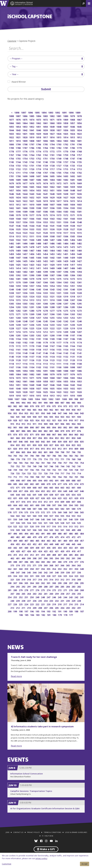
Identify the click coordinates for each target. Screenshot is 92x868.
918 (71, 420)
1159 (32, 349)
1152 (79, 349)
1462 (66, 250)
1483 (73, 243)
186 (21, 615)
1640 (52, 194)
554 (68, 516)
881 (51, 431)
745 (57, 466)
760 (49, 463)
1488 (39, 243)
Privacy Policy (34, 832)
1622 (25, 201)
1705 (59, 172)
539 (77, 519)
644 (18, 494)
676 (65, 484)
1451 (66, 254)
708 (38, 477)
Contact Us (18, 832)
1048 (39, 385)
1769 (73, 151)
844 (32, 441)
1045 (59, 385)
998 (76, 399)
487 (65, 533)
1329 (73, 293)
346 (24, 572)
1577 (32, 215)
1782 (59, 148)
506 (35, 530)
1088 (66, 371)
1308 (66, 300)
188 (77, 611)
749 (35, 466)
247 (49, 597)
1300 (46, 303)
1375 (59, 279)
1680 (79, 180)
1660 (66, 187)
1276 (59, 310)
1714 (73, 169)
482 (18, 537)
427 (24, 551)
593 (77, 505)
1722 (18, 169)
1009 (79, 395)
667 (40, 487)
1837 (59, 130)
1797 (32, 144)
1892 (58, 112)
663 (63, 487)
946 (65, 413)
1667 (18, 187)
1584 (59, 211)
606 (79, 501)
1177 (59, 342)
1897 (24, 112)
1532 (39, 229)
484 (82, 533)
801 (46, 452)
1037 (39, 388)
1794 (52, 144)
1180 (39, 342)
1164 (73, 346)
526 (74, 523)
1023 (59, 392)
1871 (52, 119)
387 (21, 562)
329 (43, 576)
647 (77, 491)
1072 (25, 378)
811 (65, 448)
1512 (25, 236)
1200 (52, 335)
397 (40, 558)
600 (38, 505)
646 (82, 491)
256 (74, 593)
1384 (73, 275)
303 (38, 583)
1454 (46, 254)
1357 (32, 286)
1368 (32, 282)
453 (29, 544)
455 (18, 544)
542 (60, 519)
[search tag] (46, 66)
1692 (73, 176)
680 (43, 484)
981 (21, 406)
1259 (25, 318)
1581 (79, 211)
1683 (59, 180)
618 (13, 501)
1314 (25, 300)
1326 (18, 296)
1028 (25, 392)
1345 (39, 289)
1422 (39, 264)
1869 (66, 119)
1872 (46, 119)
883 (40, 431)
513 (71, 526)
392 (68, 558)
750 (29, 466)
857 (35, 438)
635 (68, 494)
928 (15, 420)
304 (32, 583)
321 (13, 579)
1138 (25, 356)
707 (43, 477)
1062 (18, 381)
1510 (39, 236)
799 (57, 452)
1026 (39, 392)
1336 (25, 293)
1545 (25, 226)
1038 (32, 388)
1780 (73, 148)
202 (74, 608)
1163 (79, 346)
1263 (73, 314)
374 (18, 565)
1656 (18, 190)
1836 (66, 130)
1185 (79, 339)
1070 (39, 378)
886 (24, 431)
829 (40, 445)
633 (79, 494)
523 (15, 526)
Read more (16, 676)
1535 (18, 229)
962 (51, 410)
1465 (46, 250)
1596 (52, 208)
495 (21, 533)
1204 (25, 335)
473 (68, 537)
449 (51, 544)
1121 (66, 360)
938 (35, 417)
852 (63, 438)
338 (68, 572)
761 (43, 463)
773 (51, 459)
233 (51, 601)
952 (32, 413)
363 (79, 565)
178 (66, 615)
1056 (59, 381)
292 (24, 586)
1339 (79, 289)
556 (57, 516)
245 (60, 597)
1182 (25, 342)
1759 (66, 155)
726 (13, 473)
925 (32, 420)
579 (79, 509)
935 (51, 417)
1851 (39, 126)
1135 (46, 356)
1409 (52, 268)
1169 (39, 346)
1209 (66, 332)
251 (27, 597)
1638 (66, 194)
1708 (39, 172)
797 (68, 452)
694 (40, 480)
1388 (46, 275)
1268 (39, 314)
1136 (39, 356)
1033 (66, 388)
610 (57, 501)
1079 (52, 374)
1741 (39, 162)
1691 (79, 176)
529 (57, 523)
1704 (66, 172)
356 (43, 569)
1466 (39, 250)
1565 (39, 218)
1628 (59, 197)
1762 (46, 155)
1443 (46, 257)
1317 (79, 296)
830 (35, 445)
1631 (39, 197)
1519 (52, 233)
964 (40, 410)
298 (65, 583)
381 (54, 562)
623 (60, 498)
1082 (32, 374)
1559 (79, 218)
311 (68, 579)
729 (71, 470)
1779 (79, 148)
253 (15, 597)
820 (15, 448)
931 (74, 417)
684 (21, 484)
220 (49, 604)
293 (18, 586)
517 (49, 526)
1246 (39, 321)
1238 (18, 325)
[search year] (46, 74)
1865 (18, 123)
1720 (32, 169)
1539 (66, 226)
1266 (52, 314)
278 (27, 590)
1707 (46, 172)
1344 (46, 289)
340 (57, 572)
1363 (66, 282)
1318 (73, 296)
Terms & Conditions (52, 832)
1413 (25, 268)
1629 (52, 197)
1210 (59, 332)
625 (49, 498)
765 (21, 463)
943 (82, 413)
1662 (52, 187)
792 (21, 455)
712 (15, 477)
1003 (44, 399)
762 (38, 463)
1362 (73, 282)
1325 (25, 296)
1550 (66, 222)
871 (32, 434)
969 (13, 410)
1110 (66, 364)
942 (13, 417)
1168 (46, 346)
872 (27, 434)
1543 (39, 226)
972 (71, 406)
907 (57, 424)
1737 (66, 162)
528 (63, 523)
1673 (52, 183)
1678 (18, 183)
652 (49, 491)
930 (79, 417)
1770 (66, 151)
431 (77, 547)
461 (60, 540)
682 (32, 484)
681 (38, 484)
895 (49, 427)
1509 (46, 236)
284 (68, 586)
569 (60, 512)
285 (63, 586)
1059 (39, 381)
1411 (39, 268)
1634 (18, 197)
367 (57, 565)
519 (38, 526)
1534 (25, 229)
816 (38, 448)
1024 (52, 392)
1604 (73, 204)
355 (49, 569)
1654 (32, 190)
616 (24, 501)
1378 (39, 279)
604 (15, 505)
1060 (32, 381)
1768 (79, 151)
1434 (32, 261)
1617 (59, 201)
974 (60, 406)
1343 (52, 289)
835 (82, 441)
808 (82, 448)
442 (15, 547)
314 (51, 579)
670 (24, 487)
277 (32, 590)
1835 (73, 130)
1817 (46, 137)
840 (54, 441)
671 (18, 487)
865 (65, 434)
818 (27, 448)
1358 (25, 286)
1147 (39, 353)
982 (15, 406)
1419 (59, 264)
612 (46, 501)
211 (24, 608)
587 (35, 509)
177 (71, 615)
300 (54, 583)
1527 (73, 229)
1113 (46, 364)
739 (15, 470)
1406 (73, 268)
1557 (18, 222)
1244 (52, 321)
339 (63, 572)
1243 (59, 321)
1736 (73, 162)
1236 (32, 325)
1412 (32, 268)
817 (32, 448)
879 (63, 431)
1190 (46, 339)
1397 (59, 272)
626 (43, 498)
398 (35, 558)
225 (21, 604)
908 (51, 424)
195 (38, 611)
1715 (66, 169)
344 (35, 572)
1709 (32, 172)
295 (82, 583)
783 (71, 455)
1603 (79, 204)
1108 (79, 364)
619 (82, 498)
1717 (52, 169)
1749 (59, 158)
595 (65, 505)
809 (77, 448)
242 (77, 597)
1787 (25, 148)
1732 (25, 165)
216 (71, 604)
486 (71, 533)
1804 (59, 141)
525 (79, 523)
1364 (59, 282)
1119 (79, 360)
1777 (18, 151)
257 (68, 593)
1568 (18, 218)
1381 (18, 279)
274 (49, 590)
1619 (46, 201)
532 (40, 523)
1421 (46, 264)
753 (13, 466)
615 (29, 501)
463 (49, 540)
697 (24, 480)
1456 (32, 254)
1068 (52, 378)
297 (71, 583)
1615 (73, 201)
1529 (59, 229)
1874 (32, 119)
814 (49, 448)
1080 (46, 374)
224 (27, 604)
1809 (25, 141)
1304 (18, 303)
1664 (39, 187)
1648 (73, 190)
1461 (73, 250)
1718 (46, 169)
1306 (79, 300)
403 (82, 555)
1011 (66, 395)
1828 (46, 134)
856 (40, 438)
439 (32, 547)
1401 (32, 272)
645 (13, 494)
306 (21, 583)
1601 (18, 208)
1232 (59, 325)
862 (82, 434)
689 (68, 480)
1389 (39, 275)
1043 (73, 385)
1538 (73, 226)
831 (29, 445)
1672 (59, 183)
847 (15, 441)
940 (24, 417)
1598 (39, 208)
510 (13, 530)
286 (57, 586)
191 (60, 611)
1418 (66, 264)
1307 (73, 300)
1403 (18, 272)
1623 (18, 201)
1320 (59, 296)
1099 (66, 367)
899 (27, 427)
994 (24, 402)
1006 (24, 399)
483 (13, 537)
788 (43, 455)
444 (79, 544)
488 (60, 533)
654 (38, 491)
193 (49, 611)
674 (77, 484)
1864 (25, 123)
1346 (32, 289)
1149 (25, 353)
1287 (59, 307)
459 (71, 540)
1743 (25, 162)
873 (21, 434)
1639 (59, 194)
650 (60, 491)
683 (27, 484)
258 (63, 593)
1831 (25, 134)
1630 (46, 197)
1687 (32, 180)
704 (60, 477)
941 (18, 417)
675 (71, 484)
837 (71, 441)
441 (21, 547)
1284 (79, 307)
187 (82, 611)
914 (18, 424)
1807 (39, 141)
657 (21, 491)
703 (65, 477)
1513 (18, 236)
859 (24, 438)
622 (65, 498)
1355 (46, 286)
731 (60, 470)
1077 (66, 374)
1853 (25, 126)
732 (54, 470)
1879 (73, 116)
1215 (25, 332)
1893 (51, 112)
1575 (46, 215)
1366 (46, 282)
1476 (46, 247)
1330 (66, 293)
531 (46, 523)
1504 (79, 236)
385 (32, 562)
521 (27, 526)
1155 (59, 349)
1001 (58, 399)
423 (46, 551)
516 (54, 526)
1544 (32, 226)
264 (29, 593)
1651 (52, 190)
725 (18, 473)
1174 (79, 342)
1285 (73, 307)
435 (54, 547)
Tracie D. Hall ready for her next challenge (34, 657)
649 (65, 491)
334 (15, 576)
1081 (39, 374)
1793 (59, 144)
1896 (31, 112)
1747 (73, 158)
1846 (73, 126)
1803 (66, 141)
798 (63, 452)
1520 (46, 233)
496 (15, 533)
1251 (79, 318)
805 (24, 452)
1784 (46, 148)
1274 (73, 310)
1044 (66, 385)
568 (65, 512)
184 (32, 615)
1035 (52, 388)
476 (51, 537)
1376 (52, 279)
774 (46, 459)
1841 (32, 130)
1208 (73, 332)
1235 (39, 325)
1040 (18, 388)
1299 (52, 303)
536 (18, 523)
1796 (39, 144)
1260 (18, 318)
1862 (39, 123)
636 (63, 494)
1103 (39, 367)
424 (40, 551)
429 (13, 551)
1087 (73, 371)
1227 (18, 328)
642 (29, 494)
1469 (18, 250)
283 (74, 586)
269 (77, 590)
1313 (32, 300)
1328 (79, 293)
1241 (73, 321)
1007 (17, 399)
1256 (46, 318)
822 (79, 445)
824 (68, 445)
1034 (59, 388)
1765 (25, 155)
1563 (52, 218)
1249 (18, 321)
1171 (25, 346)
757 (65, 463)
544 (49, 519)
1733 (18, 165)
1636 (79, 194)
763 (32, 463)
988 (57, 402)
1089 (59, 371)
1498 (46, 240)
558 (46, 516)
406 (65, 555)
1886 (25, 116)
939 (29, 417)
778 (24, 459)
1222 (52, 328)
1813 (73, 137)
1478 (32, 247)
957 (79, 410)
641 (35, 494)
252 (21, 597)
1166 (59, 346)
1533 (32, 229)
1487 (46, 243)
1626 (73, 197)
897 (38, 427)
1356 (39, 286)
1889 (78, 112)
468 (21, 540)
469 (15, 540)
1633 (25, 197)
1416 (79, 264)
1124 (46, 360)
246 (54, 597)
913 (24, 424)
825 (63, 445)
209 (35, 608)
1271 (18, 314)
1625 (79, 197)
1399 (46, 272)
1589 (25, 211)
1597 (46, 208)
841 (49, 441)
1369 (25, 282)
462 (54, 540)
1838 (52, 130)
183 (38, 615)
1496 (59, 240)
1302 (32, 303)
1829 (39, 134)
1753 (32, 158)
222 (38, 604)
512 (77, 526)
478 (40, 537)
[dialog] (46, 860)
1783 (52, 148)
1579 (18, 215)
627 (38, 498)
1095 (18, 371)
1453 (52, 254)
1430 (59, 261)
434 (60, 547)
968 (18, 410)
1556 (25, 222)
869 (43, 434)
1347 (25, 289)
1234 (46, 325)
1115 (32, 364)
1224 (39, 328)
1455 (39, 254)
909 (46, 424)
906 (63, 424)
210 (29, 608)
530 (51, 523)
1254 (59, 318)
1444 (39, 257)
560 (35, 516)
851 (68, 438)
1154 (66, 349)
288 (46, 586)
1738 (59, 162)
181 (49, 615)
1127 (25, 360)
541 (65, 519)
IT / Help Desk (48, 836)
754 (82, 463)
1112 (52, 364)
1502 (18, 240)
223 (32, 604)
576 (21, 512)
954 (21, 413)
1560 (73, 218)
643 (24, 494)
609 (63, 501)
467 (27, 540)
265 (24, 593)
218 (60, 604)
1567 (25, 218)
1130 (79, 356)
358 (32, 569)
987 (63, 402)
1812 (79, 137)
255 (79, 593)
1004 (38, 399)
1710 (25, 172)
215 (77, 604)
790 (32, 455)
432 (71, 547)
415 (15, 555)
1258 (32, 318)
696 (29, 480)
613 (40, 501)
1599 (32, 208)
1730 (39, 165)
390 (79, 558)
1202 (39, 335)
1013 (52, 395)
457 (82, 540)
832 (24, 445)
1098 (73, 367)
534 (29, 523)
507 (29, 530)
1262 (79, 314)
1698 (32, 176)
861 (13, 438)
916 (82, 420)
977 (43, 406)
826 (57, 445)
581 (68, 509)
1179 (46, 342)
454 (24, 544)
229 (74, 601)
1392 (18, 275)
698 (18, 480)
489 (54, 533)
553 (74, 516)
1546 (18, 226)
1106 (18, 367)
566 (77, 512)
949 (49, 413)
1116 (25, 364)
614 (35, 501)
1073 (18, 378)
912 (29, 424)
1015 (39, 395)
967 (24, 410)
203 (68, 608)
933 (63, 417)
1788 (18, 148)
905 (68, 424)
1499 (39, 240)
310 (74, 579)
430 (82, 547)
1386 (59, 275)
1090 (52, 371)
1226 (25, 328)
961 (57, 410)
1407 (66, 268)
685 (15, 484)
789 (38, 455)
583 (57, 509)
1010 (73, 395)
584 (51, 509)
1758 (73, 155)
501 (63, 530)
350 (77, 569)
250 (32, 597)
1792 (66, 144)
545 (43, 519)
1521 (39, 233)
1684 (52, 180)
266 (18, 593)
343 (40, 572)
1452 (59, 254)
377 (77, 562)
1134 (52, 356)
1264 (66, 314)
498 (79, 530)
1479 (25, 247)
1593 (73, 208)
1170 (32, 346)
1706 (52, 172)
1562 (59, 218)
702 (71, 477)
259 (57, 593)
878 (68, 431)
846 (21, 441)
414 (21, 555)
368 (51, 565)
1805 (52, 141)
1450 (73, 254)
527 (68, 523)
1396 (66, 272)
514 (65, 526)
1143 (66, 353)
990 (46, 402)
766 (15, 463)
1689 (18, 180)
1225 (32, 328)
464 (43, 540)
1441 (59, 257)
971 (77, 406)
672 (13, 487)
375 (13, 565)
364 (74, 565)
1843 (18, 130)
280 (15, 590)
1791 (73, 144)
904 (74, 424)
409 (49, 555)
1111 (59, 364)
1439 (73, 257)
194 (43, 611)
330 (38, 576)
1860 (52, 123)
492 (38, 533)
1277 (52, 310)
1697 (39, 176)
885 (29, 431)
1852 (32, 126)
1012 (59, 395)
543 (54, 519)
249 (38, 597)
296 (77, 583)
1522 (32, 233)
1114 (39, 364)
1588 (32, 211)
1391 (25, 275)
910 (40, 424)
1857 (73, 123)
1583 (66, 211)
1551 (59, 222)
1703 (73, 172)
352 (65, 569)
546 (38, 519)
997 (82, 399)
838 (65, 441)
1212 (46, 332)
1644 (25, 194)
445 (74, 544)
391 (74, 558)
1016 (32, 395)
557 (51, 516)
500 (68, 530)
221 (43, 604)
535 (24, 523)
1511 (32, 236)
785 (60, 455)
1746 (79, 158)
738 (21, 470)
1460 (79, 250)
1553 (46, 222)
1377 (46, 279)
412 (32, 555)
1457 (25, 254)
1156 (52, 349)
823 (74, 445)
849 (79, 438)
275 (43, 590)
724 (24, 473)
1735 (79, 162)
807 (13, 452)
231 (63, 601)
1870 (59, 119)
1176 (66, 342)
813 (54, 448)
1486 (52, 243)
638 (51, 494)
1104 (32, 367)
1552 (52, 222)
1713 (79, 169)
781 (82, 455)
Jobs (8, 832)
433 (65, 547)
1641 (46, 194)
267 (13, 593)
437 (43, 547)
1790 (79, 144)
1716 (59, 169)
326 (60, 576)
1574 (52, 215)
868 (49, 434)
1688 (25, 180)
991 (40, 402)
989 (51, 402)
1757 (79, 155)
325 (65, 576)
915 (13, 424)
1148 (32, 353)
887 (18, 431)
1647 (79, 190)
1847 (66, 126)
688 (74, 480)
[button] (84, 3)
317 (35, 579)
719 (51, 473)
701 (77, 477)
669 (29, 487)
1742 (32, 162)
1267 (46, 314)
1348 (18, 289)
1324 (32, 296)
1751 (46, 158)
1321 (52, 296)
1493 (79, 240)
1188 (59, 339)
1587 (39, 211)
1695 (52, 176)
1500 (32, 240)
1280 (32, 310)
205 (57, 608)
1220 (66, 328)
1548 (79, 222)
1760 (59, 155)
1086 (79, 371)
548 (27, 519)
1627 (66, 197)
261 (46, 593)
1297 (66, 303)
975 (54, 406)
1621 (32, 201)
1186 (73, 339)
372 (29, 565)
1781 (66, 148)
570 (54, 512)
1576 (39, 215)
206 (51, 608)
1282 (18, 310)
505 (40, 530)
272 (60, 590)
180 (55, 615)
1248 (25, 321)
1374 (66, 279)
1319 (66, 296)
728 (77, 470)
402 (13, 558)
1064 (79, 378)
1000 (65, 399)
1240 (79, 321)
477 (46, 537)
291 (29, 586)
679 (49, 484)
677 (60, 484)
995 (18, 402)
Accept (85, 864)
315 (46, 579)
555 (63, 516)
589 (24, 509)
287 (51, 586)
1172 (18, 346)
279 (21, 590)
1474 (59, 247)
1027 (32, 392)
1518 (59, 233)
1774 (39, 151)
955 (15, 413)
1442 (52, 257)
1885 (32, 116)
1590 (18, 211)
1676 (32, 183)
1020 (79, 392)
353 (60, 569)
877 (74, 431)
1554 (39, 222)
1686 (39, 180)
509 (18, 530)
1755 (18, 158)
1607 (52, 204)
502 (57, 530)
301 (49, 583)
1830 (32, 134)
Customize (7, 864)
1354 (52, 286)
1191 (39, 339)
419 (68, 551)
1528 (66, 229)
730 (65, 470)
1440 (66, 257)
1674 (46, 183)
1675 (39, 183)
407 (60, 555)
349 (82, 569)
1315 (18, 300)
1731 (32, 165)
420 (63, 551)
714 (79, 473)
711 (21, 477)
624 (54, 498)
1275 (66, 310)
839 (60, 441)
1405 (79, 268)
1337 (18, 293)
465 (38, 540)
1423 (32, 264)
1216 (18, 332)
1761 (52, 155)
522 (21, 526)
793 (15, 455)
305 (27, 583)
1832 (18, 134)
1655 (25, 190)
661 (74, 487)
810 (71, 448)
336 (79, 572)
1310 (52, 300)
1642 (39, 194)
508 (24, 530)
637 (57, 494)
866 (60, 434)
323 (77, 576)
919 (65, 420)
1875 (25, 119)
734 (43, 470)
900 (21, 427)
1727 (59, 165)
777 (29, 459)
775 (40, 459)
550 (15, 519)
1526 (79, 229)
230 (68, 601)
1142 (73, 353)
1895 (37, 112)
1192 (32, 339)
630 (21, 498)
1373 (73, 279)
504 (46, 530)
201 (79, 608)
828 (46, 445)
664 (57, 487)
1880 (66, 116)
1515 (79, 233)
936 (46, 417)
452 (35, 544)
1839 (46, 130)
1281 (25, 310)
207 (46, 608)
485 (77, 533)
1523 (25, 233)
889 (82, 427)
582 (63, 509)
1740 (46, 162)
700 (82, 477)
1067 (59, 378)
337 (74, 572)
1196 (79, 335)
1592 (79, 208)
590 (18, 509)
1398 (52, 272)
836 (77, 441)
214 (82, 604)
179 (60, 615)
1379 (32, 279)
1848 (59, 126)
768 (79, 459)
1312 (39, 300)
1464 (52, 250)
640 (40, 494)
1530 (52, 229)
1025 (46, 392)
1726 (66, 165)
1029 (18, 392)
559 (40, 516)
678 (54, 484)
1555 (32, 222)
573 (38, 512)
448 (57, 544)
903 (79, 424)
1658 (79, 187)
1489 (32, 243)
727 (82, 470)
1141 (79, 353)
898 (32, 427)
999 (71, 399)
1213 (39, 332)
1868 (73, 119)
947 (60, 413)
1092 (39, 371)
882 (46, 431)
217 (65, 604)
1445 (32, 257)
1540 (59, 226)
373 (24, 565)
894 (54, 427)
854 (51, 438)
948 (54, 413)
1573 (59, 215)
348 (13, 572)
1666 (25, 187)
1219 (73, 328)
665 (51, 487)
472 (74, 537)
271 (65, 590)
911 (35, 424)
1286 (66, 307)
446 (68, 544)
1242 (66, 321)
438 (38, 547)
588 (29, 509)
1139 (18, 356)
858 (29, 438)
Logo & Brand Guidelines (76, 832)
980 (27, 406)
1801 (79, 141)
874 (15, 434)
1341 (66, 289)
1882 (52, 116)
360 (21, 569)
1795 (46, 144)
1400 (39, 272)
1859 (59, 123)
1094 (25, 371)
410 (43, 555)
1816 (52, 137)
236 (35, 601)
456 (13, 544)
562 (24, 516)
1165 (66, 346)
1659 (73, 187)
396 (46, 558)
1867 (79, 119)
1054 (73, 381)
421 (57, 551)
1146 (46, 353)
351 (71, 569)
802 (40, 452)
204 (63, 608)
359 (27, 569)
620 (77, 498)
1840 (39, 130)
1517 (66, 233)
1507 (59, 236)
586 (40, 509)
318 (29, 579)
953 (27, 413)
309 (79, 579)
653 (43, 491)
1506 (66, 236)
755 (77, 463)
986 (68, 402)
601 (32, 505)
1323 (39, 296)
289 (40, 586)
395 (51, 558)
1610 (32, 204)
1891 (65, 112)
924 (38, 420)
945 (71, 413)
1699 (25, 176)
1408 (59, 268)
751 (24, 466)
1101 (52, 367)
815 (43, 448)
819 (21, 448)
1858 (66, 123)
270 (71, 590)
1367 (39, 282)
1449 (79, 254)
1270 (25, 314)
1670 (73, 183)
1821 (18, 137)
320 (18, 579)
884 (35, 431)
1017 (25, 395)
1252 (73, 318)
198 (21, 611)
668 (35, 487)
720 (46, 473)
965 (35, 410)
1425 (18, 264)
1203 (32, 335)
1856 (79, 123)
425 (35, 551)
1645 (18, 194)
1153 (73, 349)
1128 (18, 360)
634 (74, 494)
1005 (31, 399)
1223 (46, 328)
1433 (39, 261)
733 (49, 470)
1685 (46, 180)
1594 (66, 208)
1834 (79, 130)
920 (60, 420)
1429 (66, 261)
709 (32, 477)
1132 (66, 356)
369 (46, 565)
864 (71, 434)
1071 (32, 378)
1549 (73, 222)
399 (29, 558)
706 (49, 477)
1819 (32, 137)
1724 (79, 165)
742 (74, 466)
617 (18, 501)
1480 (18, 247)
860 (18, 438)
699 (13, 480)
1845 (79, 126)
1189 (52, 339)
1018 (18, 395)
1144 (59, 353)
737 (27, 470)
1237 (25, 325)
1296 (73, 303)
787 (49, 455)
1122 (59, 360)
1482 (79, 243)
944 (77, 413)
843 (38, 441)
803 (35, 452)
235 (40, 601)
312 (63, 579)
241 (82, 597)
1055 (66, 381)
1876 (18, 119)
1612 (18, 204)
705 (54, 477)
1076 (73, 374)
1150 (18, 353)
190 (65, 611)
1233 (52, 325)
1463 (59, 250)
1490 (25, 243)
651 (54, 491)
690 (63, 480)
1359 (18, 286)
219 (54, 604)
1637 (73, 194)
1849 (52, 126)
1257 (39, 318)
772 (57, 459)
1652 (46, 190)
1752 (39, 158)
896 (43, 427)
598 (49, 505)
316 (40, 579)
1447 (18, 257)
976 (49, 406)
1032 (73, 388)
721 (40, 473)
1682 (66, 180)
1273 (79, 310)
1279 (39, 310)
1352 (66, 286)
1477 (39, 247)
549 (21, 519)
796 (74, 452)
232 (57, 601)
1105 (25, 367)
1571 (73, 215)
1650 (59, 190)
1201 (46, 335)
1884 (39, 116)
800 (51, 452)
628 (32, 498)
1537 (79, 226)
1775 (32, 151)
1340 (73, 289)
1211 (52, 332)
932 (68, 417)
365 (68, 565)
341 (51, 572)
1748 (66, 158)
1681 (73, 180)
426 (29, 551)
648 (71, 491)
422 (51, 551)
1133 (59, 356)
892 (65, 427)
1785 (39, 148)
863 (77, 434)
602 (27, 505)
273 (54, 590)
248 (43, 597)
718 (57, 473)
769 (74, 459)
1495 (66, 240)
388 (15, 562)
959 (68, 410)
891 (71, 427)
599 (43, 505)
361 (15, 569)
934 (57, 417)
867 (54, 434)
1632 (32, 197)
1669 (79, 183)
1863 (32, 123)
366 (63, 565)
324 (71, 576)
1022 (66, 392)
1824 (73, 134)
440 (27, 547)
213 (13, 608)
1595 (59, 208)
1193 (25, 339)
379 (65, 562)
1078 (59, 374)
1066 (66, 378)
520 (32, 526)
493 (32, 533)
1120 (73, 360)
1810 (18, 141)
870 (38, 434)
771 (63, 459)
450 (46, 544)
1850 (46, 126)
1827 (52, 134)
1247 (32, 321)
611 (51, 501)
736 (32, 470)
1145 (52, 353)
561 (29, 516)
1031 (79, 388)
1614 (79, 201)
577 (15, 512)
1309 (59, 300)
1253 (66, 318)
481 (24, 537)
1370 (18, 282)
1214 (32, 332)
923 (43, 420)
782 (77, 455)
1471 (79, 247)
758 (60, 463)
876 (79, 431)
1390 (32, 275)
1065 (73, 378)
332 (27, 576)
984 (79, 402)
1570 (79, 215)
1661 (59, 187)
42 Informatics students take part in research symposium (42, 726)
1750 (52, 158)
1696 (46, 176)
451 (40, 544)
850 (74, 438)
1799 (18, 144)
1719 (39, 169)
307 (15, 583)
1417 (73, 264)
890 (77, 427)
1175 (73, 342)
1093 (32, 371)
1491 (18, 243)
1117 (18, 364)
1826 (59, 134)
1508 (52, 236)
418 (74, 551)
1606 (59, 204)
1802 (73, 141)
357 (38, 569)
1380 (25, 279)
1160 (25, 349)
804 (29, 452)
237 (29, 601)
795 (79, 452)
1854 (18, 126)
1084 (18, 374)
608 (68, 501)
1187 (66, 339)
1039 (25, 388)
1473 (66, 247)
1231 (66, 325)
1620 (39, 201)
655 (32, 491)
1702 (79, 172)
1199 (59, 335)
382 (49, 562)
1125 (39, 360)
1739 (52, 162)
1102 (46, 367)
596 (60, 505)
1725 (73, 165)
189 (71, 611)
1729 (46, 165)
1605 (66, 204)
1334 (39, 293)
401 (18, 558)
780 (13, 459)
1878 (79, 116)
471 (79, 537)
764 (27, 463)
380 (60, 562)
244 (65, 597)
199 (15, 611)
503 (51, 530)
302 (43, 583)
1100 (59, 367)
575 (27, 512)
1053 (79, 381)
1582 (73, 211)
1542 (46, 226)
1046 (52, 385)
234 (46, 601)
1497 (52, 240)
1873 (39, 119)
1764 (32, 155)
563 (18, 516)
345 (29, 572)
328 (49, 576)
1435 (25, 261)
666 (46, 487)
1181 (32, 342)
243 (71, 597)
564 (13, 516)
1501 (25, 240)
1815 (59, 137)
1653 (39, 190)
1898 (17, 112)
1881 (59, 116)
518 (43, 526)
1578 (25, 215)
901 (15, 427)
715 (74, 473)
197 (27, 611)
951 (38, 413)
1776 (25, 151)
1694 (59, 176)
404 (77, 555)
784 (65, 455)
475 (57, 537)
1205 (18, 335)
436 (49, 547)
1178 (52, 342)
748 (40, 466)
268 (82, 590)
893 (60, 427)
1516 (73, 233)
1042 (79, 385)
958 (74, 410)
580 (74, 509)
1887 (18, 116)
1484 (66, 243)
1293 (18, 307)
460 (65, 540)
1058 (46, 381)
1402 (25, 272)
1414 (18, 268)
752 (18, 466)
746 (51, 466)
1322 (46, 296)
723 (29, 473)
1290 (39, 307)
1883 (46, 116)
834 (13, 445)
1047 (46, 385)
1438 (79, 257)
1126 (32, 360)
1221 (59, 328)
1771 (59, 151)
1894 (44, 112)
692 (51, 480)
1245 (46, 321)
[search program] (46, 59)
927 (21, 420)
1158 (39, 349)
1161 (18, 349)
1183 (18, 342)
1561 (66, 218)
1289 (46, 307)
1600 (25, 208)
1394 (79, 272)
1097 (79, 367)
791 (27, 455)
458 (77, 540)
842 (43, 441)
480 (29, 537)
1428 (73, 261)
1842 (25, 130)
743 (68, 466)
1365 (52, 282)
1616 (66, 201)
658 (15, 491)
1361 (79, 282)
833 (18, 445)
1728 (52, 165)
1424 (25, 264)
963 (46, 410)
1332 (52, 293)
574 (32, 512)
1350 (79, 286)
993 (29, 402)
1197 (73, 335)
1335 (32, 293)
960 (63, 410)
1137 (32, 356)
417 (79, 551)
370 (40, 565)
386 (27, 562)
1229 (79, 325)
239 (18, 601)
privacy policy (41, 858)
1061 (25, 381)
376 (82, 562)
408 (54, 555)
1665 (32, 187)
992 (35, 402)
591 (13, 509)
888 (13, 431)
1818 (39, 137)
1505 (73, 236)
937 (40, 417)
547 (32, 519)
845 (27, 441)
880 (57, 431)
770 (68, 459)
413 (27, 555)
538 (82, 519)
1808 (32, 141)
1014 (46, 395)
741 (79, 466)
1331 (59, 293)
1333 (46, 293)
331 (32, 576)
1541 (52, 226)
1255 (52, 318)
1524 (18, 233)
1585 (52, 211)
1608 (46, 204)
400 (24, 558)
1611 (25, 204)
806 (18, 452)
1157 (46, 349)
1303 (25, 303)
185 (27, 615)
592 (82, 505)
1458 (18, 254)
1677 (25, 183)
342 (46, 572)
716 (68, 473)
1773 (46, 151)
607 (74, 501)
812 (60, 448)
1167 (52, 346)
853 (57, 438)
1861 (46, 123)
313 (57, 579)
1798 (25, 144)
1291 (32, 307)
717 (63, 473)
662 (68, 487)
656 (27, 491)
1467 (32, 250)
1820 (25, 137)
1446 (25, 257)
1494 (73, 240)
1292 (25, 307)
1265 (59, 314)
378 (71, 562)
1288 (52, 307)
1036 (46, 388)
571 (49, 512)
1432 (46, 261)
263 (35, 593)
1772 (52, 151)
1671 (66, 183)
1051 (18, 385)
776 (35, 459)
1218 (79, 328)
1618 (52, 201)
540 (71, 519)
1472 (73, 247)
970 (82, 406)
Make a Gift (46, 849)
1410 (46, 268)
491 (43, 533)
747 (46, 466)
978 (38, 406)
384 (38, 562)
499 (74, 530)
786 (54, 455)
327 (54, 576)
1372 (79, 279)
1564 (46, 218)
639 (46, 494)
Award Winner (17, 82)
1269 (32, 314)
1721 (25, 169)
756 (71, 463)
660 (79, 487)
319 (24, 579)
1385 (66, 275)
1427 (79, 261)
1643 (32, 194)
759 (54, 463)
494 (27, 533)
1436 (18, 261)
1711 (18, 172)
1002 (51, 399)
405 (71, 555)
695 (35, 480)
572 (43, 512)
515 (60, 526)
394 (57, 558)
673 (82, 484)
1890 (71, 112)
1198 (66, 335)
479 (35, 537)
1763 (39, 155)
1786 (32, 148)
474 (63, 537)
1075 (79, 374)
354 (54, 569)
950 (43, 413)
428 (18, 551)
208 (40, 608)
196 (32, 611)
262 (40, 593)
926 (27, 420)
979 (32, 406)
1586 (46, 211)
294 (13, 586)
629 (27, 498)
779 (18, 459)
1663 (46, 187)
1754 (25, 158)
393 (63, 558)
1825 (66, 134)
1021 (73, 392)
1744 (18, 162)
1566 (32, 218)
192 (54, 611)
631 (15, 498)
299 (60, 583)
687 (79, 480)
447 (63, 544)
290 (35, 586)
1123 (52, 360)
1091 (46, 371)
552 (79, 516)
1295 (79, 303)
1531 (46, 229)
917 (77, 420)
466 (32, 540)
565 (82, 512)
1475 (52, 247)
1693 (66, 176)
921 (54, 420)
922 (49, 420)
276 (38, 590)
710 (27, 477)
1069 (46, 378)
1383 (79, 275)
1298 (59, 303)
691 (57, 480)
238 (24, 601)
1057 (52, 381)
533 (35, 523)
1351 (73, 286)
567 (71, 512)
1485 (59, 243)
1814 (66, 137)
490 (49, 533)
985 (74, 402)
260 (51, 593)
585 (46, 509)
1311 (46, 300)
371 (35, 565)
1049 (32, 385)
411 (38, 555)
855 (46, 438)
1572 (66, 215)
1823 (79, 134)
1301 (39, 303)
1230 (73, 325)
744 (63, 466)
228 (79, 601)
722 (35, 473)
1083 (25, 374)
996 (13, 402)
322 (82, 576)
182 (43, 615)
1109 (73, 364)
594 (71, 505)
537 (13, 523)
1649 (66, 190)
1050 (25, 385)
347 (18, 572)
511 (82, 526)
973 (65, 406)
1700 (18, 176)
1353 (59, 286)
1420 (52, 264)
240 (13, 601)
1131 (73, 356)
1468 (25, 250)
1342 (59, 289)
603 (21, 505)
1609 (39, 204)
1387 (52, 275)
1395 (73, 272)
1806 (46, 141)
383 (43, 562)
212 (18, 608)
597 (54, 505)
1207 (79, 332)
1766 (18, 155)
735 (38, 470)
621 (71, 498)
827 (51, 445)
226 (15, 604)
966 (29, 410)
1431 (52, 261)
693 (46, 480)
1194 (18, 339)
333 (21, 576)
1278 (46, 310)
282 (79, 586)
